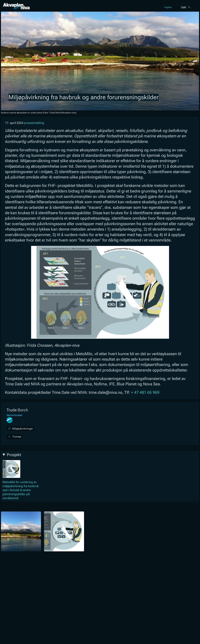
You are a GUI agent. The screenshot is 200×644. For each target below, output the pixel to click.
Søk (186, 7)
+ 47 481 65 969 (145, 392)
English (168, 7)
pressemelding (34, 123)
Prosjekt (14, 455)
